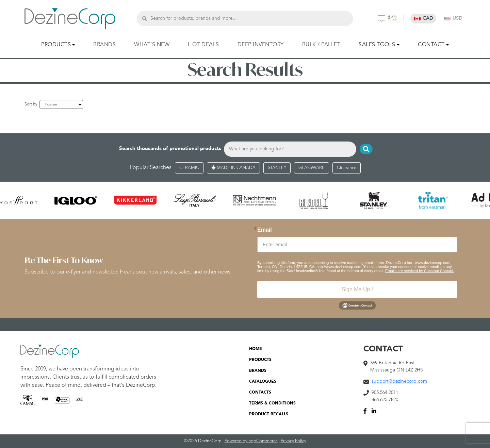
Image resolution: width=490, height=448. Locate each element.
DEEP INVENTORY (261, 45)
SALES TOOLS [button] (377, 45)
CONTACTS (260, 393)
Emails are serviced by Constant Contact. (420, 271)
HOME (256, 349)
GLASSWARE (312, 168)
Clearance (347, 168)
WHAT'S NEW (152, 45)
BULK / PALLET (321, 45)
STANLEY (277, 168)
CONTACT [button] (431, 45)
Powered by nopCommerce (251, 441)
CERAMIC (189, 168)
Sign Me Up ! (357, 289)
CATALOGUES (263, 382)
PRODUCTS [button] (56, 45)
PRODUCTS (260, 360)
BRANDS (104, 45)
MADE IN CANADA (233, 168)
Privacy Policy (293, 441)
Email (265, 230)
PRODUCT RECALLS (269, 414)
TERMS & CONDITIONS (272, 403)
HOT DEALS (203, 45)
